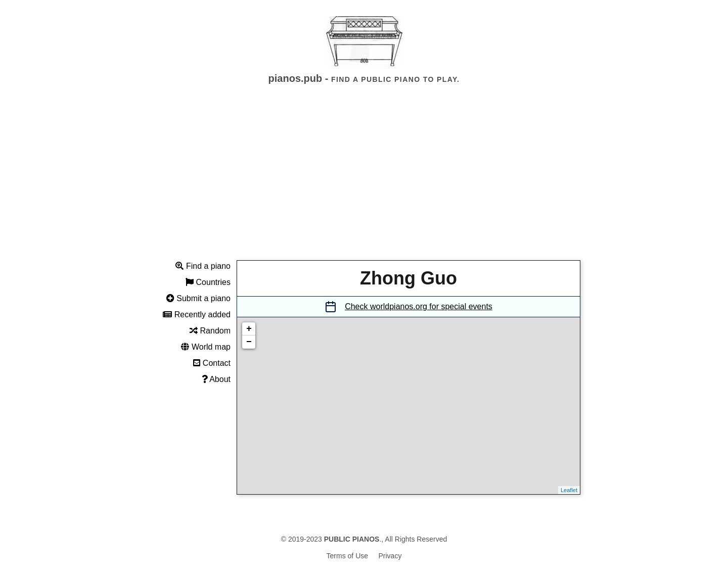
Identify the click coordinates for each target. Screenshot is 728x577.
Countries (208, 282)
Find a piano (203, 266)
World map (206, 347)
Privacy (390, 556)
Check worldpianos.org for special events (419, 306)
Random (210, 331)
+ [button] (249, 329)
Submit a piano (198, 298)
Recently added (197, 315)
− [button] (249, 342)
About (216, 379)
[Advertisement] (364, 181)
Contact (212, 363)
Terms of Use (347, 556)
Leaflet (569, 490)
